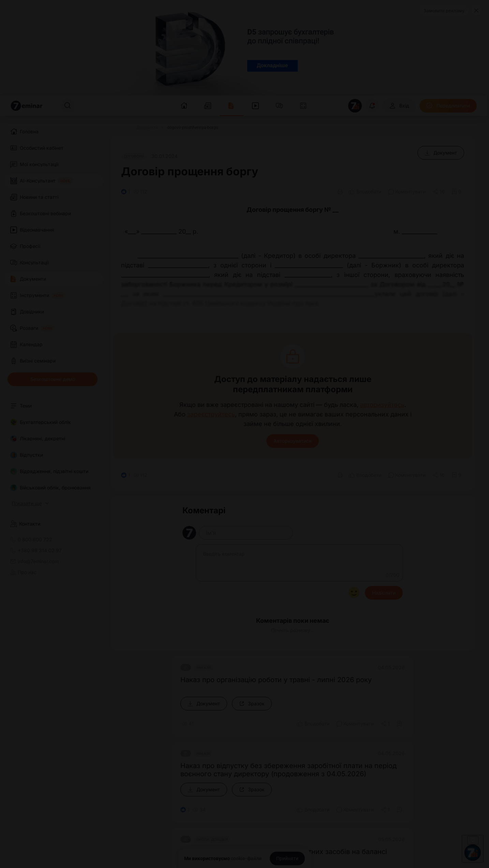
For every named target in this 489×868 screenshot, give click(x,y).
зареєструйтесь (211, 414)
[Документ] (441, 153)
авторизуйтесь (382, 405)
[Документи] (147, 128)
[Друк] (340, 192)
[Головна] (119, 128)
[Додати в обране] (456, 192)
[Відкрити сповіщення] (372, 106)
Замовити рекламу (444, 11)
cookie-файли (246, 858)
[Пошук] (68, 106)
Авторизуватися (293, 441)
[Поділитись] (439, 192)
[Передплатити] (448, 106)
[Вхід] (399, 106)
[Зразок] (252, 704)
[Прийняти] (287, 858)
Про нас (23, 572)
